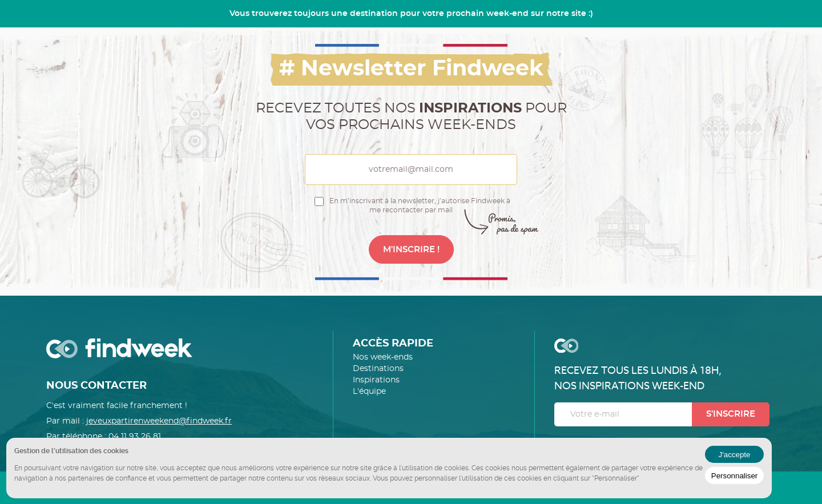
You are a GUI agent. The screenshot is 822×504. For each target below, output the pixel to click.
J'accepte (735, 455)
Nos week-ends (383, 357)
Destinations (378, 369)
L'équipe (369, 392)
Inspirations (376, 380)
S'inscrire (731, 414)
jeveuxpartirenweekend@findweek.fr (159, 421)
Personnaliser (735, 476)
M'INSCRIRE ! (411, 250)
